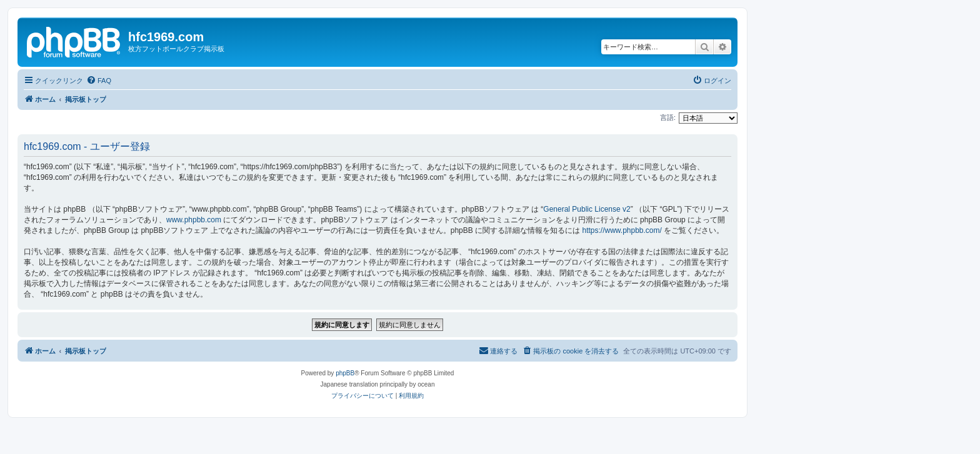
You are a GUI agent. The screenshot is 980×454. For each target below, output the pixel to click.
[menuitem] (99, 81)
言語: (668, 117)
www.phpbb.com (194, 220)
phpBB (345, 373)
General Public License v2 (587, 209)
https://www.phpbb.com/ (622, 230)
